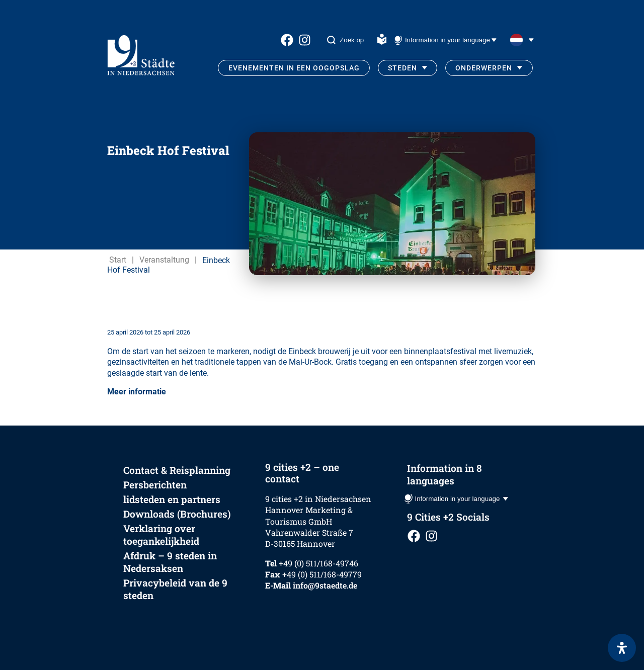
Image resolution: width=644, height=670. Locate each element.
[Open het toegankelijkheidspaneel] (622, 648)
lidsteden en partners (172, 499)
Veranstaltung (164, 260)
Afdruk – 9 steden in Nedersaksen (170, 562)
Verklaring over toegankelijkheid (161, 535)
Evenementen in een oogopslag (294, 68)
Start (118, 260)
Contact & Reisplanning (177, 470)
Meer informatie (137, 392)
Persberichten (155, 485)
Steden (403, 68)
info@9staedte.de (325, 585)
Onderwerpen (484, 68)
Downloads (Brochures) (177, 514)
